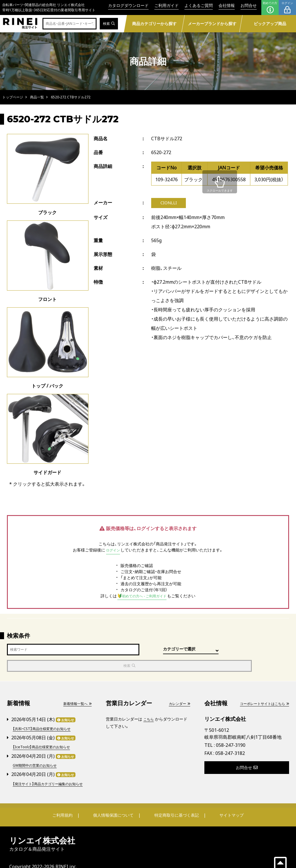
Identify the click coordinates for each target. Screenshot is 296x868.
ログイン (287, 8)
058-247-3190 (231, 729)
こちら (149, 703)
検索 (108, 24)
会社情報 (227, 5)
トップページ (13, 97)
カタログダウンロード (128, 5)
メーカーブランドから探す (212, 24)
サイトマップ (228, 803)
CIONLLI (169, 203)
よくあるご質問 (199, 5)
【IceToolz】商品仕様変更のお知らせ (45, 730)
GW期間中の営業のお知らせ (38, 748)
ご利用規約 (66, 803)
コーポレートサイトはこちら (260, 688)
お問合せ (249, 5)
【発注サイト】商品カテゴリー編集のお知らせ (51, 769)
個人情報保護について (114, 803)
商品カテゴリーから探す (154, 24)
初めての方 (270, 8)
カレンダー (178, 688)
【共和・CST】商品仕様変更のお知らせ (46, 712)
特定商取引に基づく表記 (175, 803)
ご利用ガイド (166, 5)
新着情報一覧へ (75, 688)
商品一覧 (37, 97)
